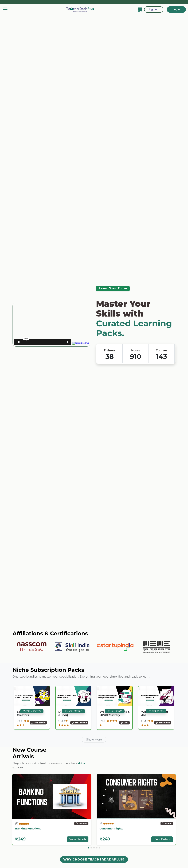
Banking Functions (28, 828)
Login (176, 9)
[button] (88, 848)
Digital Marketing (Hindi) (71, 713)
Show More (94, 740)
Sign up (154, 9)
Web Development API (155, 713)
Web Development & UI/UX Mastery (115, 713)
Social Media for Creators (28, 713)
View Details (78, 839)
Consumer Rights (111, 828)
